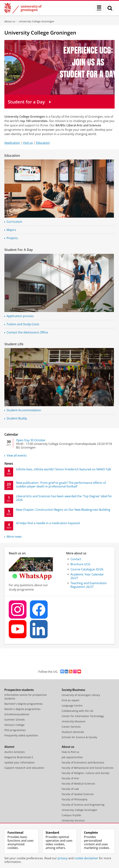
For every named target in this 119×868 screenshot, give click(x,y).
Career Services (71, 727)
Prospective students (19, 690)
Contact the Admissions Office (27, 332)
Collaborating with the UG (77, 711)
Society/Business (73, 690)
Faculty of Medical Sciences (78, 784)
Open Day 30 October (31, 440)
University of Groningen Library (81, 695)
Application (12, 143)
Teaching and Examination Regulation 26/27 (89, 585)
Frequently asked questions (21, 735)
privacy (63, 858)
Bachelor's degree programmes (24, 704)
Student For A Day (19, 250)
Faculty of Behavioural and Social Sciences (88, 768)
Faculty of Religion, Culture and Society (86, 773)
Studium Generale (73, 732)
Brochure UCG (80, 564)
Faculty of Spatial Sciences (78, 794)
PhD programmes (15, 730)
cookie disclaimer (86, 858)
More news (14, 537)
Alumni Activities (15, 752)
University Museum (74, 721)
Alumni (9, 747)
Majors (11, 230)
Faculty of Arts (70, 778)
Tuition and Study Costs (23, 324)
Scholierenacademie (17, 714)
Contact (76, 559)
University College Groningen (37, 21)
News (9, 463)
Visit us (28, 143)
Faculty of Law (70, 789)
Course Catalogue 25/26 (87, 569)
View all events (17, 455)
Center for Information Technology (83, 716)
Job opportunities (72, 757)
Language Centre (72, 706)
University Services (73, 820)
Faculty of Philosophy (75, 799)
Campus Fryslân (71, 815)
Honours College (14, 725)
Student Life (14, 344)
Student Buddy (17, 418)
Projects (12, 238)
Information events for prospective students (26, 697)
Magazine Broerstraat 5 (19, 757)
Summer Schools (15, 720)
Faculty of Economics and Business (83, 762)
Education (43, 143)
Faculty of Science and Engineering (83, 805)
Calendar (11, 434)
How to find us (70, 752)
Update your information (20, 762)
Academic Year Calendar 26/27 (87, 576)
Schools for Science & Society (79, 737)
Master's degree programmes (22, 709)
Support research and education (24, 768)
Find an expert (71, 700)
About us (10, 21)
